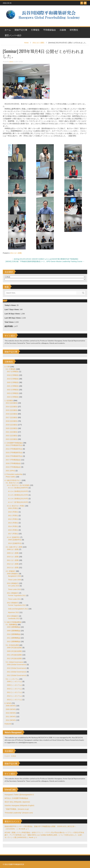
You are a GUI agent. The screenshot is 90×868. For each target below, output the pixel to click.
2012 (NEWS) (11, 720)
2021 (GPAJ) (10, 471)
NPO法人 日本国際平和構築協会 (16, 798)
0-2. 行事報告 (11, 369)
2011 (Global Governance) (17, 672)
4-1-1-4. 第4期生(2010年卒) (18, 491)
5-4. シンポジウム (12, 679)
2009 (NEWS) (11, 709)
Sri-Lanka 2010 (14, 586)
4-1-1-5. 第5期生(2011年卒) (18, 495)
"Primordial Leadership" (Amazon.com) (19, 813)
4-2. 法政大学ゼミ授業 (14, 547)
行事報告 (35, 30)
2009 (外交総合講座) (14, 651)
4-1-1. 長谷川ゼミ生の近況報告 (18, 485)
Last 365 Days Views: (13, 318)
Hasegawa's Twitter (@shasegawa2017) (19, 795)
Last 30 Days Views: (13, 314)
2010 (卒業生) (13, 512)
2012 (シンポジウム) (14, 696)
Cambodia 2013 (14, 618)
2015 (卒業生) (13, 530)
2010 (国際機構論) (14, 634)
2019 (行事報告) (13, 379)
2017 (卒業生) (13, 534)
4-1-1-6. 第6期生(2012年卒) (18, 499)
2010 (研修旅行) (13, 583)
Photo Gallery (11, 477)
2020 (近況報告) (12, 428)
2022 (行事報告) (13, 390)
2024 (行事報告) (13, 397)
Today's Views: (11, 305)
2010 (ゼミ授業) (13, 557)
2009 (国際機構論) (14, 631)
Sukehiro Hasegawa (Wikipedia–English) (19, 805)
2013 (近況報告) (12, 403)
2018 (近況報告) (12, 421)
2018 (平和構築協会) (13, 463)
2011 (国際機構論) (14, 638)
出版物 (63, 30)
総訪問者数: (9, 326)
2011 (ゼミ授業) (38, 43)
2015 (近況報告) (12, 410)
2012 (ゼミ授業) (13, 564)
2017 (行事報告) (13, 372)
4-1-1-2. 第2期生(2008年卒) (18, 488)
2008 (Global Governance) (17, 665)
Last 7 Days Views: (12, 309)
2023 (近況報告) (12, 439)
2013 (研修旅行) (13, 616)
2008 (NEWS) (11, 706)
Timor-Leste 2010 (14, 589)
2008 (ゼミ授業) (13, 549)
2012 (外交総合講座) (14, 658)
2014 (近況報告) (12, 407)
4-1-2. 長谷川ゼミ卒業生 (16, 506)
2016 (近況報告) (12, 414)
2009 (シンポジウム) (14, 685)
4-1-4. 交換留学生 (13, 537)
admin (11, 62)
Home (26, 43)
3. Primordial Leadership (13, 474)
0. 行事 (7, 367)
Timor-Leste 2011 (14, 599)
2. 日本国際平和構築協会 (14, 443)
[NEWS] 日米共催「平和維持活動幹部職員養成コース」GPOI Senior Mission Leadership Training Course (45, 261)
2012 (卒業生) (13, 519)
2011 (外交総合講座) (14, 655)
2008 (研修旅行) (13, 574)
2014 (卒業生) (13, 526)
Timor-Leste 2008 (14, 580)
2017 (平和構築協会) (13, 460)
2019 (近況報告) (12, 425)
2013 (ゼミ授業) (13, 568)
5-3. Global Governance (14, 662)
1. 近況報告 (9, 401)
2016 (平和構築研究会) (14, 456)
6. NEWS (8, 703)
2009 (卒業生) (13, 508)
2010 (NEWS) (11, 713)
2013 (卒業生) (13, 523)
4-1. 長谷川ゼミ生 (12, 483)
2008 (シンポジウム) (14, 681)
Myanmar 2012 (14, 612)
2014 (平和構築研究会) (14, 449)
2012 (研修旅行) (13, 603)
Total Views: (9, 322)
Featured (8, 724)
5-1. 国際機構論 (11, 625)
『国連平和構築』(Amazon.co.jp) (17, 809)
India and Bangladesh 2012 (18, 609)
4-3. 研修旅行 (11, 571)
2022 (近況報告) (12, 436)
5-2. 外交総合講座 (12, 645)
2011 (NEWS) (11, 717)
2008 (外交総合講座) (14, 648)
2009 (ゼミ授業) (13, 553)
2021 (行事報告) (13, 386)
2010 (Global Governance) (17, 668)
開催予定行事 (21, 30)
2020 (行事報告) (13, 382)
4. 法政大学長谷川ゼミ (13, 480)
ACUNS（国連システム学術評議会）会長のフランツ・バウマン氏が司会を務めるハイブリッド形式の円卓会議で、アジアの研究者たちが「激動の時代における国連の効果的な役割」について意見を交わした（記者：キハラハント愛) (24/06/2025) (44, 835)
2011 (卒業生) (13, 516)
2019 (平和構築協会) (13, 467)
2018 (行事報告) (13, 375)
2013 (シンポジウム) (14, 700)
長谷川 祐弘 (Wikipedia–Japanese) (17, 802)
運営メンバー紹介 (13, 35)
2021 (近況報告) (12, 432)
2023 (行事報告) (13, 393)
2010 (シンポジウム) (14, 689)
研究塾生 (74, 30)
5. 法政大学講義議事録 (13, 622)
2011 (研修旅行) (13, 593)
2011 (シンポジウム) (14, 692)
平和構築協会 (50, 30)
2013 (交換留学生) (15, 543)
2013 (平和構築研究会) (14, 445)
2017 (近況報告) (12, 417)
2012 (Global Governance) (17, 675)
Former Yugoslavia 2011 (17, 595)
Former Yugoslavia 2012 (17, 605)
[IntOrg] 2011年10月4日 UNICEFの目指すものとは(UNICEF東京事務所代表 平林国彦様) (45, 259)
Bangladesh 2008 (14, 576)
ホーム (8, 30)
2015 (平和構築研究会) (14, 453)
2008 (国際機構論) (14, 627)
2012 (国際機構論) (14, 642)
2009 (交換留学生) (15, 540)
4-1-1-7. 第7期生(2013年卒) (18, 502)
